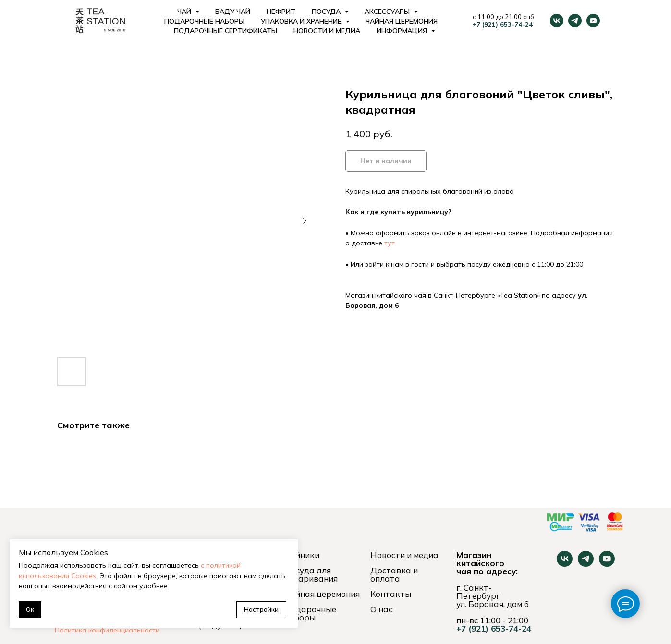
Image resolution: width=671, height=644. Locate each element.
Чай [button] (185, 12)
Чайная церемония (402, 21)
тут (390, 243)
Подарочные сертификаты (226, 31)
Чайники (302, 555)
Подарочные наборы (204, 21)
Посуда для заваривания (311, 574)
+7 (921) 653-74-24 (503, 24)
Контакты (391, 594)
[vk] (557, 21)
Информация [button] (403, 31)
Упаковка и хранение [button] (302, 21)
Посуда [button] (327, 12)
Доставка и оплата (394, 574)
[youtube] (593, 21)
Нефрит (281, 12)
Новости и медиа (327, 31)
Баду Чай (233, 12)
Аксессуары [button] (388, 12)
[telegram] (575, 21)
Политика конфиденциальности (107, 630)
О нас (381, 609)
